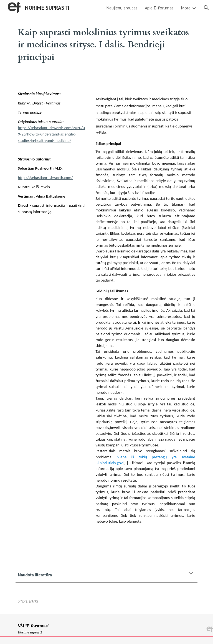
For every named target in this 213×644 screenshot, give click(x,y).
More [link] (186, 8)
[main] (106, 44)
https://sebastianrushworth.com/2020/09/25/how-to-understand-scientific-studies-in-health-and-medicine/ (51, 134)
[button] (206, 8)
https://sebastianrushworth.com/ (45, 178)
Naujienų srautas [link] (122, 8)
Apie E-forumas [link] (159, 8)
